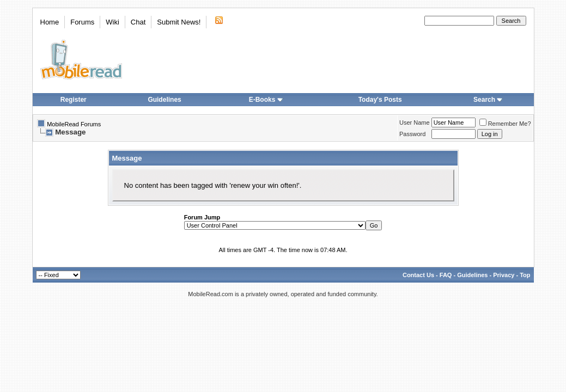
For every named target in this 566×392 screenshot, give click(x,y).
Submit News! (179, 22)
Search (488, 100)
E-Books (266, 100)
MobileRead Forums (74, 124)
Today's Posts (380, 100)
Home (50, 22)
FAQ (446, 275)
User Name (415, 122)
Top (525, 275)
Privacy (504, 275)
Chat (138, 22)
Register (74, 100)
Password (412, 134)
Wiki (112, 22)
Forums (82, 22)
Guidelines (164, 100)
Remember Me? (505, 124)
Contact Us (418, 275)
